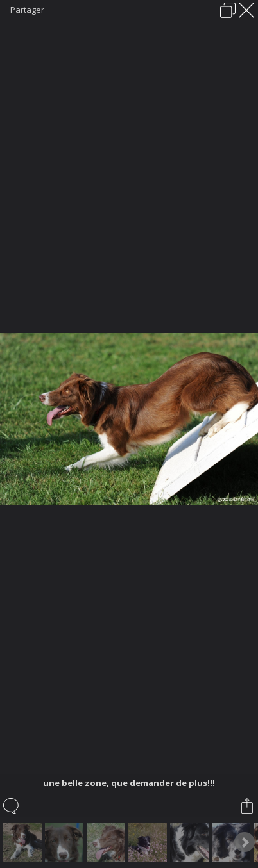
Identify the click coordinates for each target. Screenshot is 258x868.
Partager (27, 10)
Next (245, 842)
